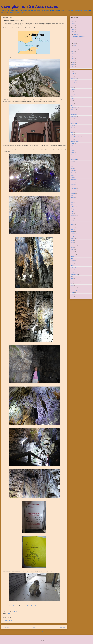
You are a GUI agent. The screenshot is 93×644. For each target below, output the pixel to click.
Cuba (72, 139)
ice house (73, 175)
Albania (72, 76)
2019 (74, 31)
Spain (72, 263)
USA (72, 283)
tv (71, 277)
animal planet (74, 78)
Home (34, 627)
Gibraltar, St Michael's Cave (79, 36)
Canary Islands (74, 108)
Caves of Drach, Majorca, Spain (80, 38)
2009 (74, 62)
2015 (74, 57)
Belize (72, 96)
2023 (74, 24)
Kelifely (72, 186)
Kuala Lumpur (74, 191)
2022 (74, 26)
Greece (72, 162)
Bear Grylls (73, 94)
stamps (72, 265)
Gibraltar (8, 613)
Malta (72, 213)
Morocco (73, 225)
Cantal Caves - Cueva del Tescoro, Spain (79, 41)
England (73, 144)
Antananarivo (74, 81)
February (76, 49)
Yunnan (73, 292)
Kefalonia (73, 184)
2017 (74, 53)
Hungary (73, 173)
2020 (74, 29)
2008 (74, 64)
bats (72, 92)
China (72, 128)
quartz (72, 243)
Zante (72, 297)
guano (72, 168)
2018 (74, 51)
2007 (74, 66)
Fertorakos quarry (75, 146)
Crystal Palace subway (76, 137)
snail (72, 259)
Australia (73, 85)
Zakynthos (73, 295)
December (76, 33)
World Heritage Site (75, 290)
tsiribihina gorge (74, 274)
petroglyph (73, 234)
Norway (73, 231)
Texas (72, 270)
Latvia (72, 195)
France (72, 150)
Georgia (73, 153)
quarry (72, 241)
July (75, 43)
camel (72, 105)
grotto (72, 166)
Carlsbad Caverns (75, 112)
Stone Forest (74, 268)
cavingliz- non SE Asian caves (30, 6)
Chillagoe (73, 126)
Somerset (73, 261)
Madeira (73, 211)
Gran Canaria (74, 159)
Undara (72, 279)
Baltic (72, 87)
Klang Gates (74, 189)
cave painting (74, 117)
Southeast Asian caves (79, 10)
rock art (72, 247)
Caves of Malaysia (17, 12)
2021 (74, 27)
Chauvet (73, 121)
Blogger (54, 641)
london (72, 204)
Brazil (72, 103)
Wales (72, 286)
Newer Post (6, 627)
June (75, 45)
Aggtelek (73, 74)
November (76, 35)
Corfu (72, 132)
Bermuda (73, 99)
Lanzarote (73, 193)
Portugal (73, 236)
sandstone (73, 254)
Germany (73, 155)
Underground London (75, 281)
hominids (73, 171)
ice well (72, 177)
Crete (72, 135)
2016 (74, 55)
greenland (73, 164)
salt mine (73, 252)
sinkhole (73, 256)
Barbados (73, 90)
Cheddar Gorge (74, 123)
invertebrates (74, 180)
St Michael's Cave (13, 606)
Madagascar (74, 209)
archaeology (73, 83)
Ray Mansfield (74, 245)
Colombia (73, 130)
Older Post (63, 627)
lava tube (73, 198)
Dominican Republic (75, 141)
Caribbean (73, 110)
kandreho (73, 182)
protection (73, 238)
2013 (74, 61)
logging (72, 202)
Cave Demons (74, 114)
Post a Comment (8, 620)
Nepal (72, 229)
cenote (72, 119)
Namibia (73, 227)
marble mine (74, 216)
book (72, 101)
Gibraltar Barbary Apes (32, 606)
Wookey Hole (74, 288)
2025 (74, 20)
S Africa (73, 249)
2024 (74, 22)
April (75, 47)
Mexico (72, 220)
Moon (72, 222)
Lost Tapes (73, 207)
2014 (74, 59)
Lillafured (73, 200)
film (72, 148)
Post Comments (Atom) (37, 631)
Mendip (72, 218)
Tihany (72, 272)
